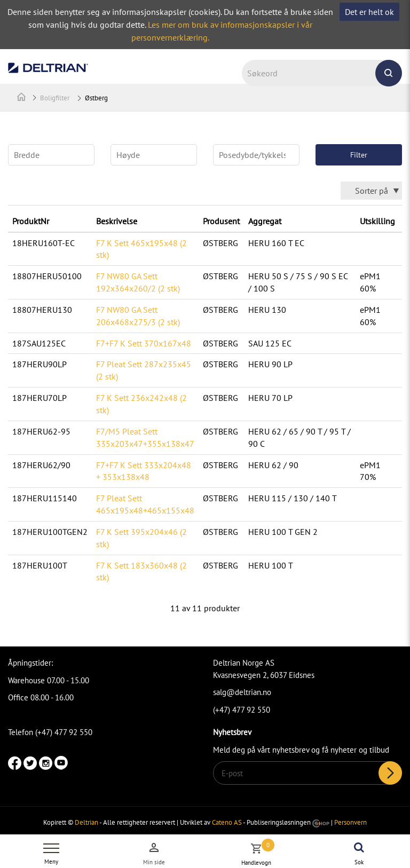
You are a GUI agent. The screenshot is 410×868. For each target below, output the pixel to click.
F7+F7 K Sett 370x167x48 (144, 343)
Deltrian (86, 822)
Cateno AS (227, 822)
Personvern (350, 822)
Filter (359, 155)
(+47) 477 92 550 (242, 710)
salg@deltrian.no (242, 692)
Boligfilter (55, 98)
